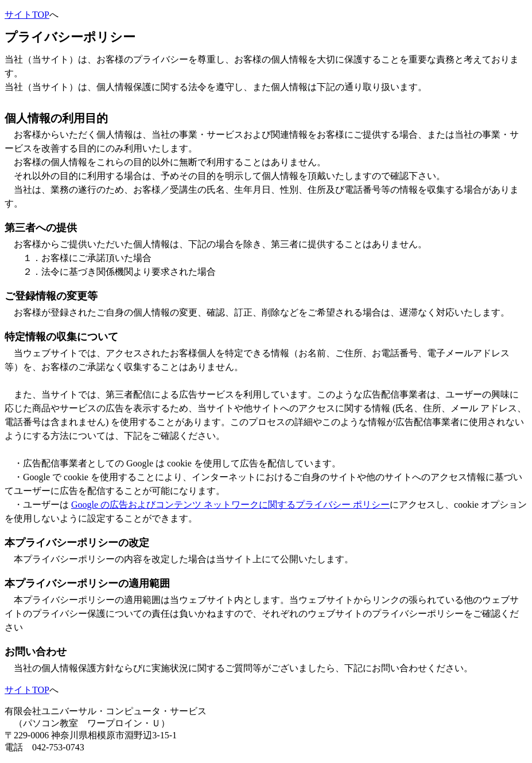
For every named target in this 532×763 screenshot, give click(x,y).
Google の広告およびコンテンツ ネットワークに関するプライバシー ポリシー (230, 505)
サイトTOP (27, 15)
